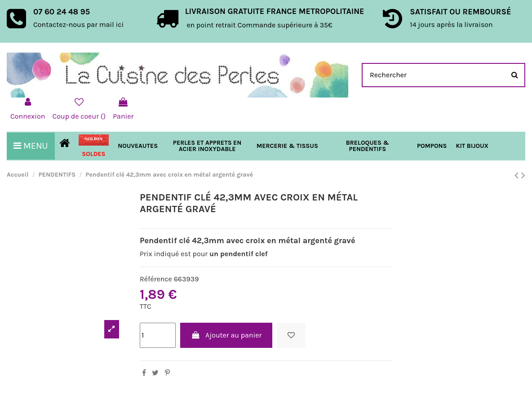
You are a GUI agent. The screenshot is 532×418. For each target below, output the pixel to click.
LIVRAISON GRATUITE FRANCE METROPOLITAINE (275, 11)
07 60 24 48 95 (62, 12)
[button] (287, 146)
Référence (156, 279)
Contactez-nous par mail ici (78, 24)
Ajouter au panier (226, 335)
